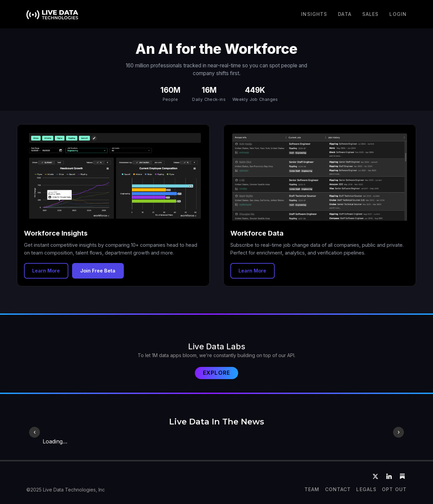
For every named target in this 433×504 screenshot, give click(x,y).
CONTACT (338, 489)
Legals (366, 489)
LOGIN (398, 14)
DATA (345, 14)
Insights (314, 14)
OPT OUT (394, 489)
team (312, 489)
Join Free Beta (98, 271)
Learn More (46, 271)
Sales (371, 14)
